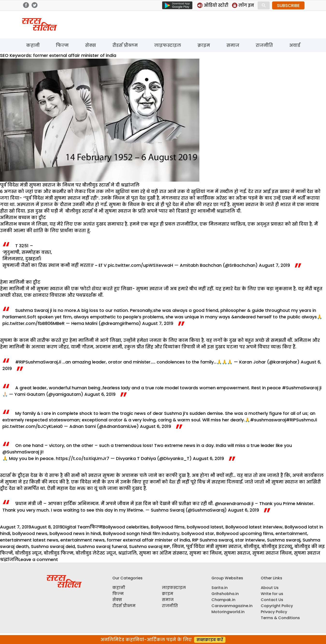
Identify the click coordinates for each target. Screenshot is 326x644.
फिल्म (62, 45)
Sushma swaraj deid (53, 546)
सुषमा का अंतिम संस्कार (163, 553)
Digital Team (76, 527)
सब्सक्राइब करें (210, 640)
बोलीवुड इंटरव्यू (277, 546)
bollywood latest (205, 527)
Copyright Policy (277, 606)
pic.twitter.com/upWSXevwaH (140, 265)
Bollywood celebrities (126, 527)
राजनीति (264, 45)
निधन (178, 546)
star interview (250, 540)
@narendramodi (233, 504)
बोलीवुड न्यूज (28, 553)
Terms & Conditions (280, 618)
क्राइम (204, 45)
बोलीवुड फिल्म (59, 553)
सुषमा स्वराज (237, 553)
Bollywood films (168, 527)
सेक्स (91, 45)
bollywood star (198, 533)
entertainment (291, 533)
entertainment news (83, 540)
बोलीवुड (251, 546)
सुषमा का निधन (205, 553)
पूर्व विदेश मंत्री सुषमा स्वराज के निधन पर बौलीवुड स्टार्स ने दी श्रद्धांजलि (70, 185)
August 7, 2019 (274, 265)
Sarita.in (220, 588)
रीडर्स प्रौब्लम (125, 45)
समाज (233, 45)
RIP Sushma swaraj (213, 540)
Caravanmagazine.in (232, 606)
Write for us (272, 594)
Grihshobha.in (225, 594)
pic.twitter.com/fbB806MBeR (33, 323)
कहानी (33, 45)
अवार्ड (295, 45)
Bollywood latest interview (254, 527)
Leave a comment (38, 559)
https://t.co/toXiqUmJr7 (83, 458)
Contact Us (272, 600)
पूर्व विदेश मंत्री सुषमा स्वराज (214, 546)
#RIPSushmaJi (301, 420)
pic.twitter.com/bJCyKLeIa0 (33, 426)
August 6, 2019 (100, 394)
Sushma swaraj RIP (149, 546)
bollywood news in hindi (75, 533)
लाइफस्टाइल (168, 45)
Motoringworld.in (228, 612)
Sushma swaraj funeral (102, 546)
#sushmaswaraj (268, 420)
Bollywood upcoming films (245, 533)
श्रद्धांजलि (127, 553)
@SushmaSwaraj (21, 452)
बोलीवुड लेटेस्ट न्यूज (96, 553)
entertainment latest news (29, 540)
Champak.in (223, 600)
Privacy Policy (274, 612)
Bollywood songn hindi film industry (141, 533)
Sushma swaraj (284, 540)
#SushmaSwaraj (300, 388)
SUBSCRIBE (288, 5)
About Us (270, 588)
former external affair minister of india (148, 540)
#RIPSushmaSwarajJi (38, 362)
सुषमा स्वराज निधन (272, 553)
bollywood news (30, 533)
